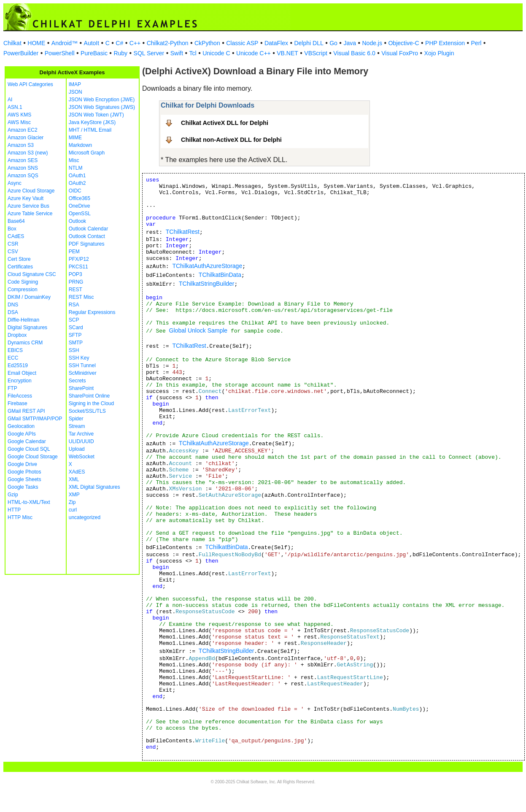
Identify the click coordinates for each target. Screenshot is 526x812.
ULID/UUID (81, 441)
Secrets (77, 381)
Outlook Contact (87, 236)
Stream (77, 426)
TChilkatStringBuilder (207, 284)
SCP (74, 320)
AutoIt (92, 43)
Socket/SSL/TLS (87, 411)
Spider (76, 419)
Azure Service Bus (28, 206)
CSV (13, 252)
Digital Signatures (27, 328)
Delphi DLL (309, 43)
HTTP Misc (20, 517)
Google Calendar (27, 441)
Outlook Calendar (88, 229)
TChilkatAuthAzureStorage (207, 266)
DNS (13, 305)
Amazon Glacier (26, 138)
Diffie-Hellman (23, 320)
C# (119, 43)
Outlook (77, 221)
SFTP (75, 335)
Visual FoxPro (400, 53)
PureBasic (94, 53)
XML (74, 479)
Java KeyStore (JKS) (92, 122)
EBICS (15, 350)
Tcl (193, 53)
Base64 (16, 221)
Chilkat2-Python (168, 43)
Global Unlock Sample (198, 330)
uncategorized (85, 517)
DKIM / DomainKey (29, 297)
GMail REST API (26, 411)
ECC (13, 358)
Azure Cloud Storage (31, 191)
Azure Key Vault (26, 198)
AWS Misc (19, 122)
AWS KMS (19, 115)
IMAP (75, 84)
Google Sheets (24, 479)
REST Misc (81, 297)
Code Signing (23, 282)
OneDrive (80, 206)
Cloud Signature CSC (32, 274)
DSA (13, 312)
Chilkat (12, 43)
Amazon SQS (23, 176)
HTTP (14, 510)
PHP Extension (445, 43)
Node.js (372, 43)
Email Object (22, 373)
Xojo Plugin (439, 53)
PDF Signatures (87, 244)
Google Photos (24, 472)
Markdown (80, 145)
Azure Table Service (30, 214)
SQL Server (149, 53)
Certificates (20, 267)
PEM (74, 252)
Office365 (80, 198)
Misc (74, 160)
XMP (74, 495)
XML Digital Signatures (94, 487)
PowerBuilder (21, 53)
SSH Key (79, 358)
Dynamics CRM (25, 343)
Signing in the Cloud (91, 403)
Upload (77, 449)
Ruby (120, 53)
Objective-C (403, 43)
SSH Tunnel (82, 365)
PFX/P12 (79, 259)
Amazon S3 (21, 145)
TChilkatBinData (220, 275)
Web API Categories (30, 84)
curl (73, 510)
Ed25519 (18, 365)
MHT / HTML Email (90, 130)
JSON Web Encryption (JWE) (102, 100)
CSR (13, 244)
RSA (74, 305)
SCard (76, 328)
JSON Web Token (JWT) (96, 115)
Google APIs (22, 434)
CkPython (207, 43)
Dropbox (17, 335)
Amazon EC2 (23, 130)
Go (333, 43)
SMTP (76, 343)
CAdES (16, 236)
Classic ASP (242, 43)
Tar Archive (81, 434)
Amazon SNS (23, 168)
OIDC (75, 191)
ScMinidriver (83, 373)
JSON (76, 92)
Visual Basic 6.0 (354, 53)
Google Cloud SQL (29, 449)
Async (15, 183)
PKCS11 (78, 267)
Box (12, 229)
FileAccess (20, 396)
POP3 (76, 274)
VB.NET (287, 53)
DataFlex (276, 43)
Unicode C (216, 53)
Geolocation (21, 426)
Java (350, 43)
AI (10, 100)
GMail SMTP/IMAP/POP (35, 419)
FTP (12, 388)
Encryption (20, 381)
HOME (36, 43)
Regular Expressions (92, 312)
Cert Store (19, 259)
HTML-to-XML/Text (29, 502)
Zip (72, 502)
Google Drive (22, 464)
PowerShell (60, 53)
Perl (476, 43)
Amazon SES (23, 160)
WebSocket (82, 457)
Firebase (18, 403)
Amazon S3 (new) (28, 153)
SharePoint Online (89, 396)
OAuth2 (77, 183)
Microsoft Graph (87, 153)
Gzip (13, 495)
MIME (75, 138)
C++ (135, 43)
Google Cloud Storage (33, 457)
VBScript (316, 53)
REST (76, 290)
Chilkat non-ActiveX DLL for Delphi (231, 140)
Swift (177, 53)
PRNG (76, 282)
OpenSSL (80, 214)
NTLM (76, 168)
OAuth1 (77, 176)
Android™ (65, 43)
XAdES (77, 472)
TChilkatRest (183, 232)
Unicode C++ (254, 53)
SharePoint (81, 388)
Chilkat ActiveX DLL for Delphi (225, 123)
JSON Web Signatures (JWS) (102, 107)
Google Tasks (23, 487)
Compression (23, 290)
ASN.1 (15, 107)
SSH (74, 350)
